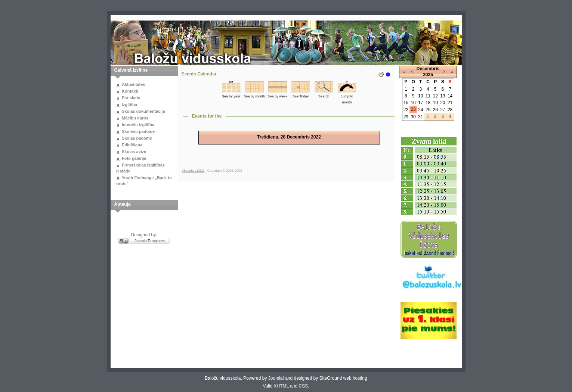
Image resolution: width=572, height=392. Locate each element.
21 (450, 103)
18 (428, 103)
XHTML (281, 386)
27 (443, 110)
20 (443, 103)
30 (413, 117)
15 (406, 103)
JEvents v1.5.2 (194, 171)
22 (406, 110)
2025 (428, 75)
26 (435, 110)
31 (421, 117)
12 (435, 96)
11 (428, 96)
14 (450, 96)
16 (413, 103)
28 (450, 110)
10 (421, 96)
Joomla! (276, 378)
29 (406, 117)
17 (421, 103)
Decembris (428, 69)
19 (435, 103)
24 (421, 110)
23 (413, 109)
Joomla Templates (149, 241)
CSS (304, 386)
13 (443, 96)
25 (428, 110)
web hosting (355, 378)
